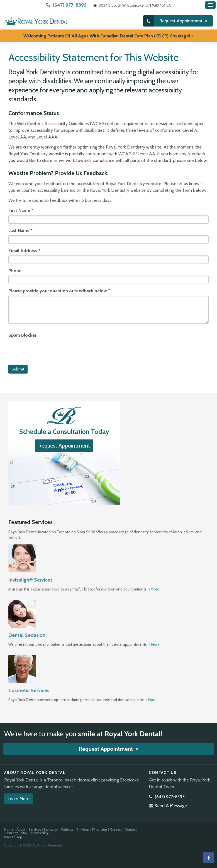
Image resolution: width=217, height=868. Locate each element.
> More (154, 589)
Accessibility (39, 833)
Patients (67, 829)
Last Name (20, 230)
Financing (100, 829)
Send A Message (171, 806)
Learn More (19, 799)
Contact (131, 829)
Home (9, 829)
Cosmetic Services (29, 690)
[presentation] (51, 351)
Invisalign (51, 829)
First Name (21, 210)
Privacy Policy (17, 833)
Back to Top (13, 837)
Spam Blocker (22, 335)
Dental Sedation (27, 635)
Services (35, 829)
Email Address (24, 250)
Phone (15, 270)
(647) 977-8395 (70, 5)
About (21, 829)
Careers (116, 829)
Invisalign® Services (31, 580)
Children (83, 829)
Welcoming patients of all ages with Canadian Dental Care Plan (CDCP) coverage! (107, 36)
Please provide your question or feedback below (59, 290)
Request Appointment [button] (181, 21)
